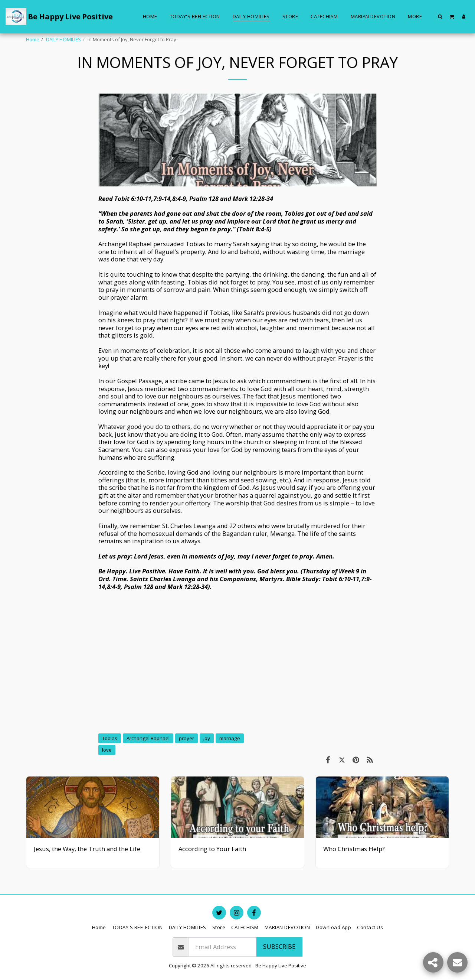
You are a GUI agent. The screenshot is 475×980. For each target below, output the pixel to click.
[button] (440, 16)
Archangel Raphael (148, 738)
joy (207, 738)
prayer (186, 738)
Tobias (110, 738)
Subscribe (279, 946)
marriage (230, 738)
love (107, 750)
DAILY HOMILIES (63, 39)
